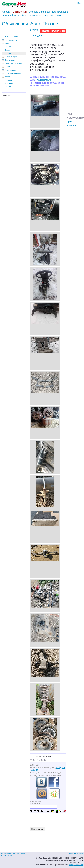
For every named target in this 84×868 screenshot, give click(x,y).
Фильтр (34, 30)
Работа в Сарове (11, 57)
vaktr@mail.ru (44, 80)
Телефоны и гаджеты (13, 63)
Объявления (20, 12)
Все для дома (10, 70)
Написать (38, 759)
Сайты (22, 15)
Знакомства (35, 15)
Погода (59, 15)
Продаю (8, 47)
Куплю (7, 50)
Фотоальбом (9, 15)
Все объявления (11, 37)
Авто (35, 24)
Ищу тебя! (9, 83)
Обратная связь (75, 853)
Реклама (8, 80)
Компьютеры (10, 60)
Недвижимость (11, 40)
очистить (71, 125)
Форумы (48, 15)
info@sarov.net (76, 864)
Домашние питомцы (13, 73)
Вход (80, 3)
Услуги (7, 77)
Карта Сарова (60, 12)
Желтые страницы (39, 12)
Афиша (6, 12)
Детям (7, 67)
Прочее (50, 24)
